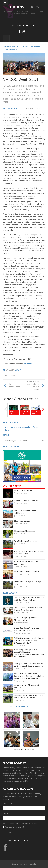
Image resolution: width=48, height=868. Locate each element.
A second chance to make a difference (26, 563)
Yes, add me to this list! (15, 827)
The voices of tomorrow (25, 531)
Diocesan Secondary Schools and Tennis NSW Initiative (29, 696)
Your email (7, 813)
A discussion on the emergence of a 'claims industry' (29, 553)
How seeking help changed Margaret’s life (26, 619)
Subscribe (8, 832)
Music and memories (24, 521)
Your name (7, 804)
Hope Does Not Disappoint (26, 501)
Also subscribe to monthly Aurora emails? (20, 823)
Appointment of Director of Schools (26, 686)
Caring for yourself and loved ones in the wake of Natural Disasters (30, 665)
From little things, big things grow (27, 583)
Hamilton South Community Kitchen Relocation (27, 629)
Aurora (18, 370)
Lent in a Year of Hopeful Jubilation (25, 512)
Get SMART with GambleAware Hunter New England (28, 609)
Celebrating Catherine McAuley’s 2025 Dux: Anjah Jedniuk (29, 599)
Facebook (28, 364)
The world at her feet (24, 491)
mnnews (24, 6)
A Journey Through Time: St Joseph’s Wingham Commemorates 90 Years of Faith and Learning (29, 653)
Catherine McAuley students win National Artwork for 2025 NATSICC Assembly (29, 640)
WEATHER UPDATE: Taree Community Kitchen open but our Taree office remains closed (29, 676)
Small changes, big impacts (27, 541)
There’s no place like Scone (26, 572)
